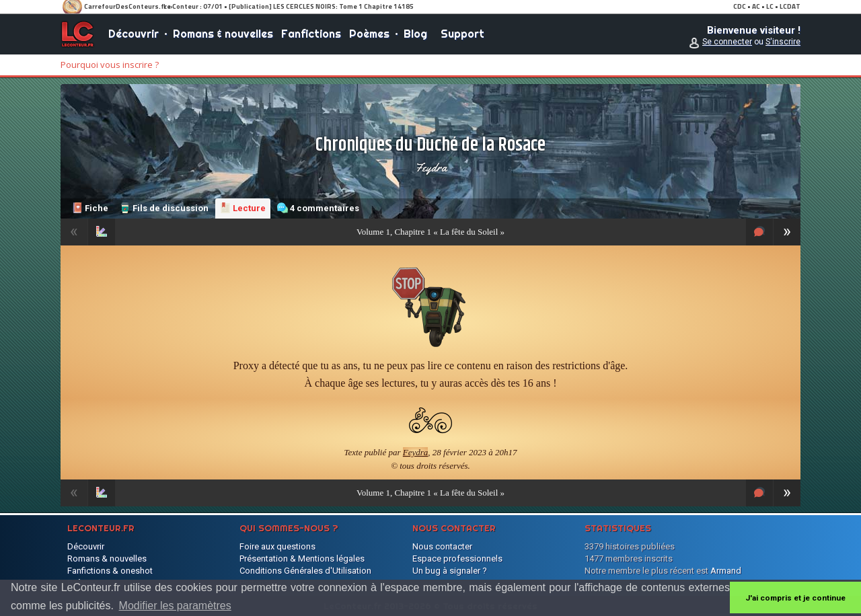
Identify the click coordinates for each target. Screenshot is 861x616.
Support (462, 34)
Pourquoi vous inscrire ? (110, 65)
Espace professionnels (457, 559)
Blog (415, 34)
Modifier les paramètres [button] (175, 606)
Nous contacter (442, 546)
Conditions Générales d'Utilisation (305, 571)
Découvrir (134, 34)
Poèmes (369, 34)
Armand (726, 571)
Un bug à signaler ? (450, 571)
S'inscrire (783, 42)
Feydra (431, 167)
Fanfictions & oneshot (110, 571)
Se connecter (727, 42)
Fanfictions (311, 34)
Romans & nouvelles (223, 34)
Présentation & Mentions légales (302, 559)
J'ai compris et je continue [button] (795, 598)
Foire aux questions (277, 546)
